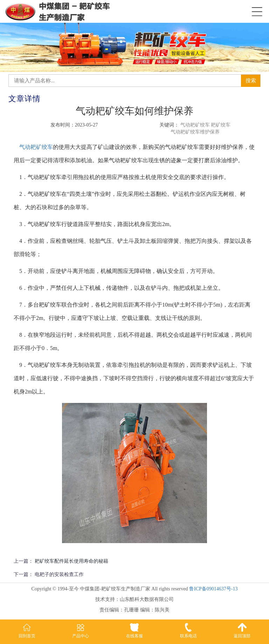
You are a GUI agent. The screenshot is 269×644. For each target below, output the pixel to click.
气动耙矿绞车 (36, 147)
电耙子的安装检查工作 (59, 574)
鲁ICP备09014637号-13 (213, 589)
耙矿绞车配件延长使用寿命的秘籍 (71, 561)
